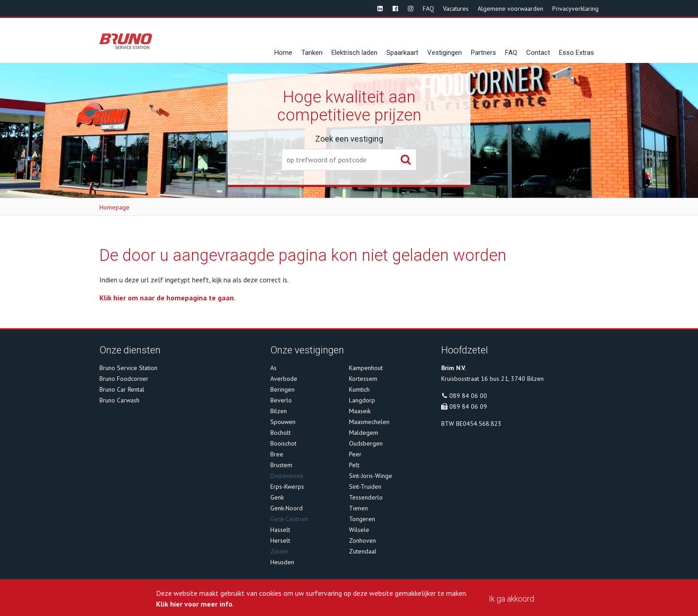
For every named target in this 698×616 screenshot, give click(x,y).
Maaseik (360, 411)
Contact (538, 53)
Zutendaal (363, 551)
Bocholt (280, 433)
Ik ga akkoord (512, 599)
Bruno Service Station (128, 368)
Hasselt (280, 530)
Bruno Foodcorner (124, 379)
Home (283, 53)
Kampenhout (366, 368)
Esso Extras (577, 53)
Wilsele (359, 530)
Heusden (282, 562)
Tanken (312, 53)
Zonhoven (362, 540)
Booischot (283, 443)
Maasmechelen (369, 422)
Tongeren (362, 519)
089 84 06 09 (468, 406)
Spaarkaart (402, 53)
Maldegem (364, 433)
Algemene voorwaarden (510, 9)
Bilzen (279, 411)
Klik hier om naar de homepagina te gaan (167, 298)
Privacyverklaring (575, 9)
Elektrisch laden (354, 53)
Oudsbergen (366, 443)
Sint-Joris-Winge (371, 476)
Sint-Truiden (365, 487)
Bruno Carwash (119, 400)
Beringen (282, 389)
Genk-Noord (286, 508)
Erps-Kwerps (287, 487)
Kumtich (359, 389)
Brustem (281, 465)
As (273, 368)
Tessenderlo (366, 497)
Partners (483, 53)
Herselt (280, 540)
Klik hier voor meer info (194, 604)
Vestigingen (445, 53)
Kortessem (363, 379)
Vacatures (456, 9)
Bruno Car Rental (122, 389)
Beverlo (281, 400)
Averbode (284, 379)
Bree (277, 454)
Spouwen (283, 422)
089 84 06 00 (468, 396)
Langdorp (362, 400)
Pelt (354, 465)
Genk (277, 497)
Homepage (114, 207)
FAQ (428, 9)
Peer (355, 454)
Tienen (358, 508)
